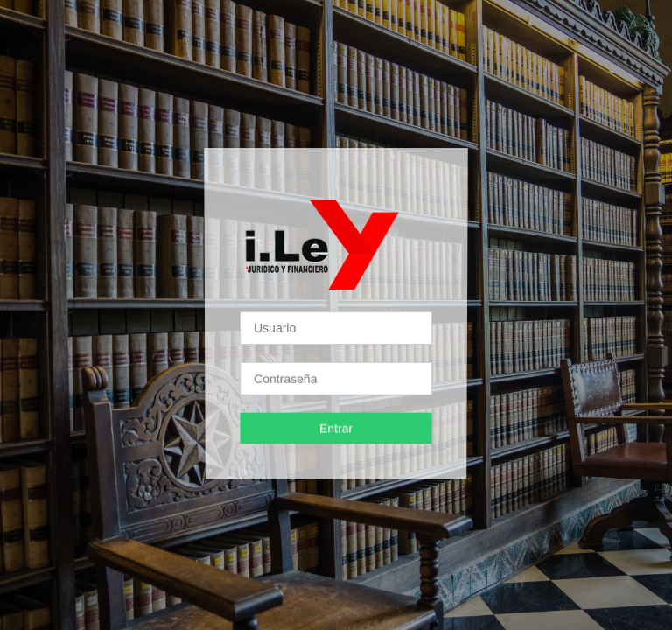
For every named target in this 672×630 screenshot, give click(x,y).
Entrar (336, 428)
